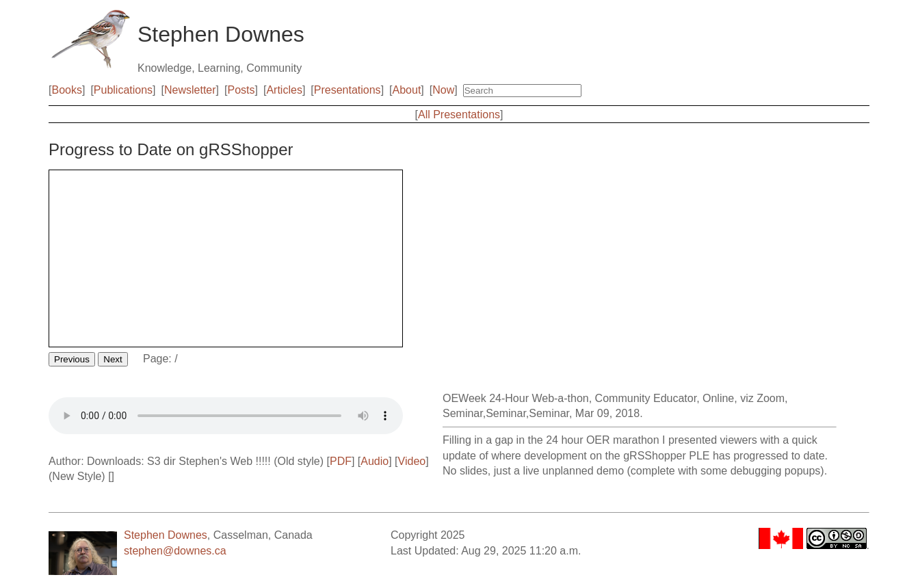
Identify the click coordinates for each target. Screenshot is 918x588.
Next (113, 359)
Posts (241, 90)
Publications (123, 90)
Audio (375, 461)
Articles (284, 90)
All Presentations (459, 115)
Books (66, 90)
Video (412, 461)
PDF (341, 461)
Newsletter (190, 90)
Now (443, 90)
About (407, 90)
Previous (72, 359)
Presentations (347, 90)
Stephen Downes (166, 535)
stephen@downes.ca (175, 551)
